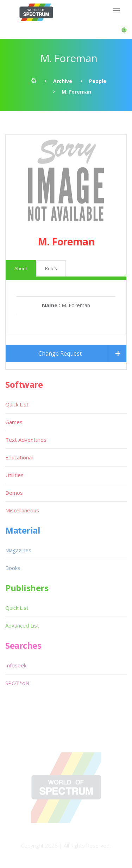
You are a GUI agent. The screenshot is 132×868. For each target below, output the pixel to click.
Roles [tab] (51, 268)
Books (13, 568)
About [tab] (21, 268)
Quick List (17, 404)
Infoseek (16, 665)
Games (14, 422)
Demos (14, 493)
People (98, 81)
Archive (63, 81)
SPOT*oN (17, 683)
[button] (124, 30)
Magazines (18, 550)
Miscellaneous (22, 510)
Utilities (14, 475)
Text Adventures (26, 440)
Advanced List (22, 625)
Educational (19, 457)
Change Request (60, 353)
